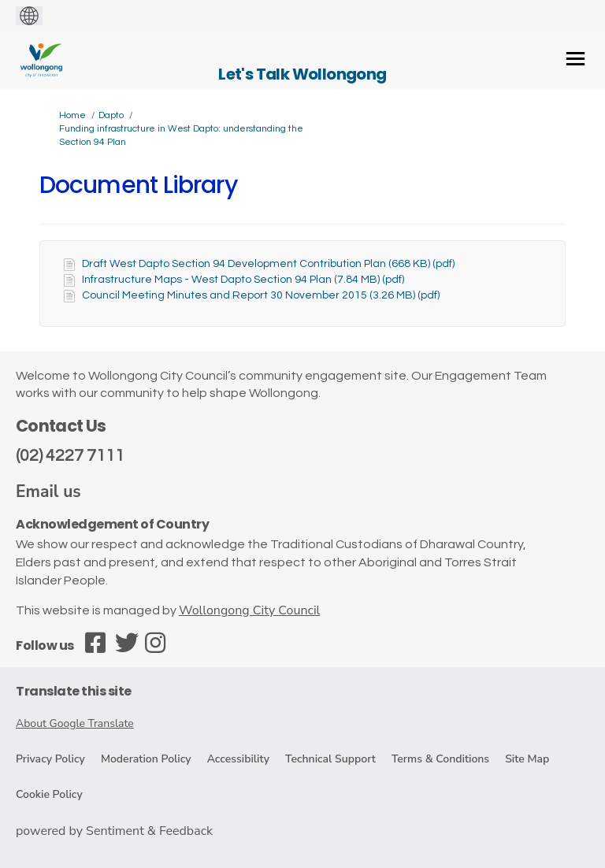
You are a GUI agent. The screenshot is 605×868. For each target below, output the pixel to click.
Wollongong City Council (249, 610)
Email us (48, 491)
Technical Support (330, 759)
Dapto (111, 115)
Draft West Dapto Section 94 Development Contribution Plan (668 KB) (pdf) (268, 264)
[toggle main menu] (575, 59)
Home (72, 115)
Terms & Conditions (440, 759)
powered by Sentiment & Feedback (114, 831)
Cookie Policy (49, 794)
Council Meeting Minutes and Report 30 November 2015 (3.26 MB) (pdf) (261, 295)
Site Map (527, 759)
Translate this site (74, 691)
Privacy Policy (50, 759)
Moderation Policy (146, 759)
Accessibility (238, 759)
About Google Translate (75, 723)
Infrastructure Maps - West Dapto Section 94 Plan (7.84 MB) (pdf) (243, 280)
